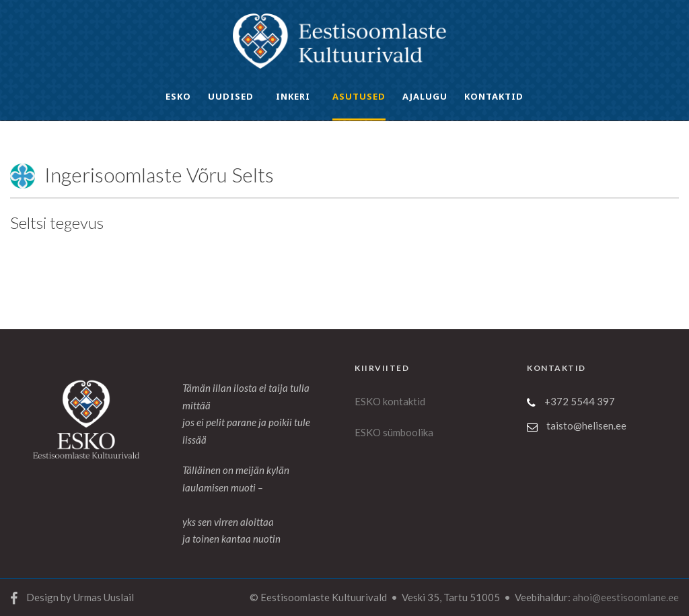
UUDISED (231, 96)
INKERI (293, 96)
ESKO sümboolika (394, 432)
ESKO (178, 96)
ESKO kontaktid (390, 401)
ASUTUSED (359, 96)
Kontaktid (494, 96)
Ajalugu (425, 96)
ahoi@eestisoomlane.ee (626, 597)
